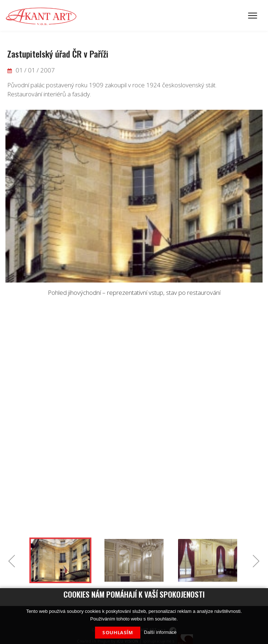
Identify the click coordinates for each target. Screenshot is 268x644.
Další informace (160, 632)
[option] (134, 204)
